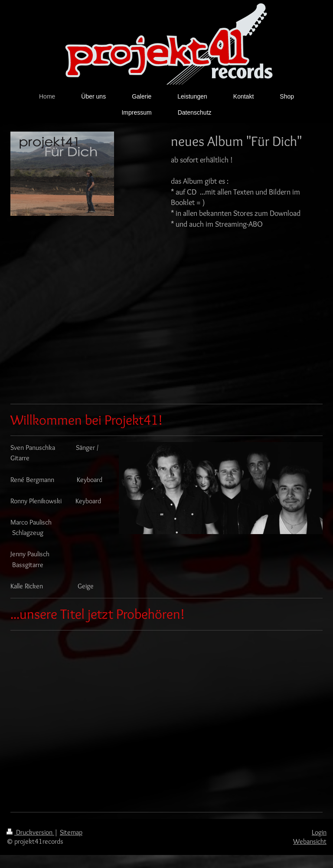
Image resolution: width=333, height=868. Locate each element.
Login (319, 832)
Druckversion (30, 832)
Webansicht (310, 841)
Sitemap (71, 832)
